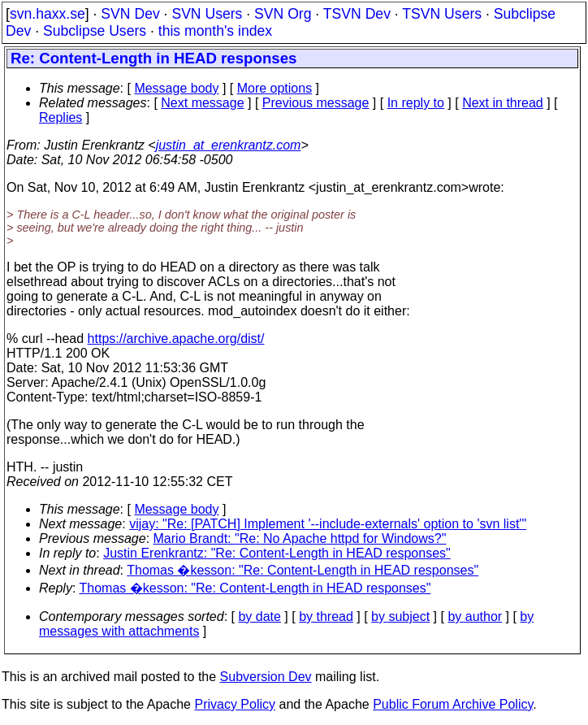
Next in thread (503, 103)
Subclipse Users (95, 31)
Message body (176, 88)
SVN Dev (130, 14)
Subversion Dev (266, 677)
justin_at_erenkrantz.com (229, 145)
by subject (400, 616)
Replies (61, 117)
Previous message (316, 103)
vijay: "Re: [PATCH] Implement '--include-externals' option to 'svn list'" (328, 524)
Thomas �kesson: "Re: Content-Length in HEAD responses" (303, 570)
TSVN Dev (357, 14)
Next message (202, 103)
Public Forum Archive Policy (453, 704)
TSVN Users (442, 14)
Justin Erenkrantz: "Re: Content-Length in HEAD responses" (277, 553)
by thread (326, 616)
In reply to (416, 103)
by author (475, 616)
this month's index (215, 31)
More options (275, 88)
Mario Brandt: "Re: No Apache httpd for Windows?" (300, 538)
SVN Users (207, 14)
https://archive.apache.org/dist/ (176, 339)
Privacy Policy (235, 704)
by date (259, 616)
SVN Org (283, 14)
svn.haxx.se (48, 14)
